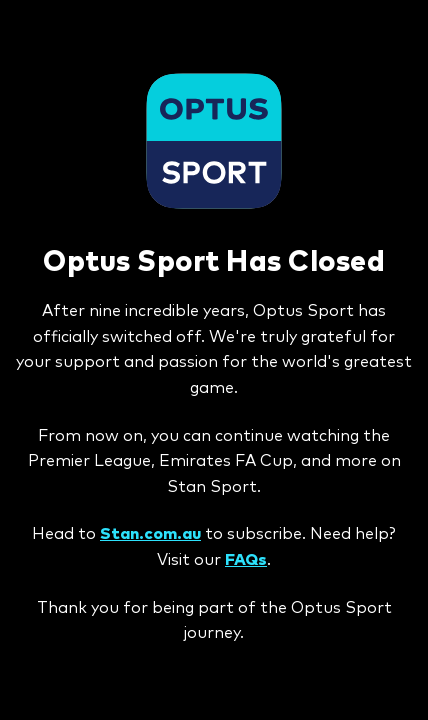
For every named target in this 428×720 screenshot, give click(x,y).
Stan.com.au (150, 534)
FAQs (246, 560)
